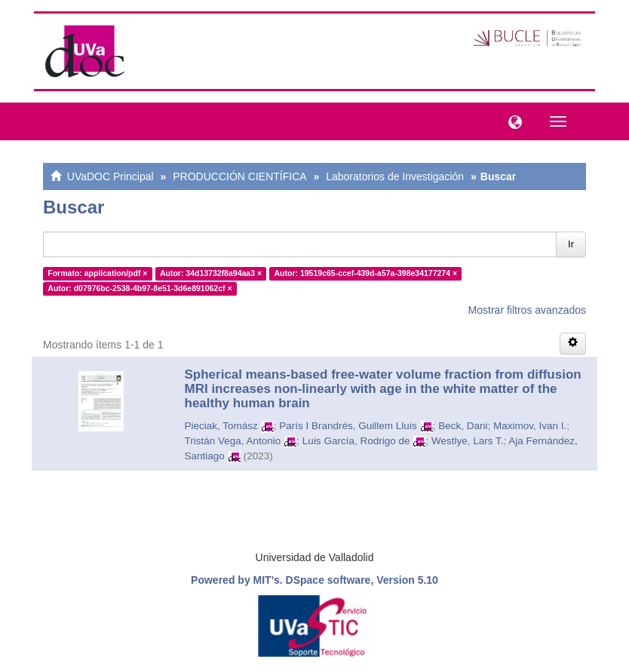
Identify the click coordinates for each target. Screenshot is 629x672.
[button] (511, 121)
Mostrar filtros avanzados (527, 310)
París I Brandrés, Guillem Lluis (348, 426)
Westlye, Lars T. (468, 441)
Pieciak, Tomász (221, 426)
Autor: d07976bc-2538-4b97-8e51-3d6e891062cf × (140, 288)
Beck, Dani (463, 426)
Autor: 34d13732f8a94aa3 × (211, 273)
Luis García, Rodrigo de (356, 441)
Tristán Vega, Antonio (233, 441)
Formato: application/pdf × (97, 273)
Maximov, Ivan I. (530, 426)
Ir (571, 244)
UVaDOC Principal (110, 176)
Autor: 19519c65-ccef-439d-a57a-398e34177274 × (366, 273)
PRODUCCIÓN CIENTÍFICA (239, 176)
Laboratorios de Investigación (395, 176)
